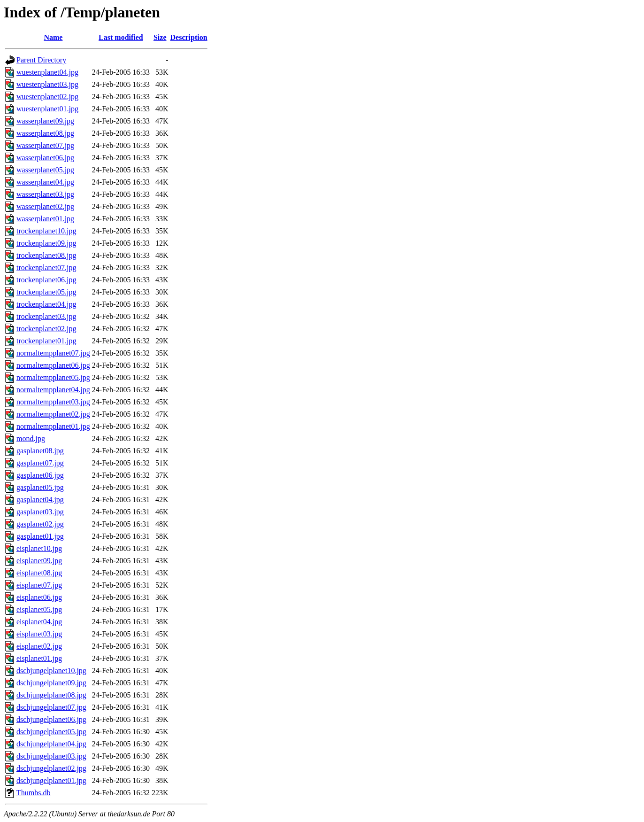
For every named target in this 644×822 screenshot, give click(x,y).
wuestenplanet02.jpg (47, 97)
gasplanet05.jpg (40, 487)
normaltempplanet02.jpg (53, 414)
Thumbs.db (33, 793)
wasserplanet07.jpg (45, 145)
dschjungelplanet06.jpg (51, 719)
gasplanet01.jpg (40, 536)
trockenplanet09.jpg (46, 243)
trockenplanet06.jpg (46, 280)
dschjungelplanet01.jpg (51, 780)
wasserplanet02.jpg (45, 206)
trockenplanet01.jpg (46, 341)
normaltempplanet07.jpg (53, 353)
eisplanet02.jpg (39, 646)
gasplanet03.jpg (40, 512)
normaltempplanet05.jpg (53, 377)
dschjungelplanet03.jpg (51, 756)
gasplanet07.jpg (40, 463)
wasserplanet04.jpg (45, 182)
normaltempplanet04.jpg (53, 390)
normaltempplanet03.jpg (53, 402)
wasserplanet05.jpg (45, 170)
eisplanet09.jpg (39, 561)
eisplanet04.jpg (39, 622)
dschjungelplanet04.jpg (51, 744)
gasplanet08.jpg (40, 451)
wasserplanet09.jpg (45, 121)
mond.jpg (31, 438)
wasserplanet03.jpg (45, 194)
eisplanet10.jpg (39, 548)
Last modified (121, 37)
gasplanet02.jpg (40, 524)
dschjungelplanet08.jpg (51, 695)
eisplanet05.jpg (39, 609)
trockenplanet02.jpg (46, 329)
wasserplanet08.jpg (45, 133)
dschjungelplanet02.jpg (51, 768)
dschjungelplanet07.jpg (51, 707)
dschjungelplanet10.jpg (51, 671)
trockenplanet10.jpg (46, 231)
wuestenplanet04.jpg (47, 72)
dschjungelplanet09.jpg (51, 683)
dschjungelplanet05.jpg (51, 732)
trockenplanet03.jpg (46, 316)
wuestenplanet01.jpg (47, 109)
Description (189, 37)
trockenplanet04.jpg (46, 304)
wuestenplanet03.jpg (47, 84)
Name (53, 37)
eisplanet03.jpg (39, 634)
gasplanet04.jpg (40, 500)
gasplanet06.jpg (40, 475)
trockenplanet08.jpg (46, 255)
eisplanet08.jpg (39, 573)
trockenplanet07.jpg (46, 268)
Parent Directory (41, 60)
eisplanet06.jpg (39, 597)
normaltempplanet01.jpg (53, 426)
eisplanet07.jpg (39, 585)
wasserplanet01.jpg (45, 219)
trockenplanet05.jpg (46, 292)
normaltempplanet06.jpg (53, 365)
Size (160, 37)
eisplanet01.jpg (39, 658)
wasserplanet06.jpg (45, 158)
